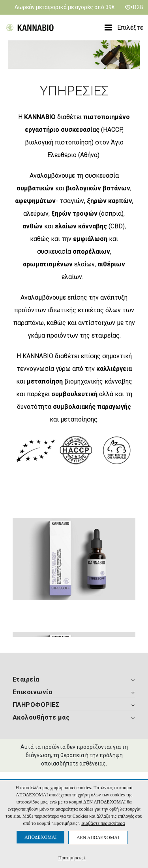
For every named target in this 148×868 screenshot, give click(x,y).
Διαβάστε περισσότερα (103, 823)
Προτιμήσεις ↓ (72, 858)
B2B (134, 7)
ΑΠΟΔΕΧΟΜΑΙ (40, 837)
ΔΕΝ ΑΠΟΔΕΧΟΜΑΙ (98, 838)
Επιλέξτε (124, 28)
